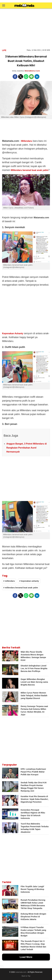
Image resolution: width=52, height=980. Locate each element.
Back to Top (26, 976)
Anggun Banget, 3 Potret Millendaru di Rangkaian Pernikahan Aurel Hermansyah (27, 448)
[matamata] (24, 6)
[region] (26, 29)
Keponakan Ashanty (13, 333)
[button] (4, 5)
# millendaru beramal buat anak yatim (21, 588)
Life (4, 50)
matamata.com (21, 972)
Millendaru (27, 141)
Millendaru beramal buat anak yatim (30, 170)
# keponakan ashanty (29, 581)
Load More (26, 957)
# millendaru (9, 581)
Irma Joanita (18, 71)
